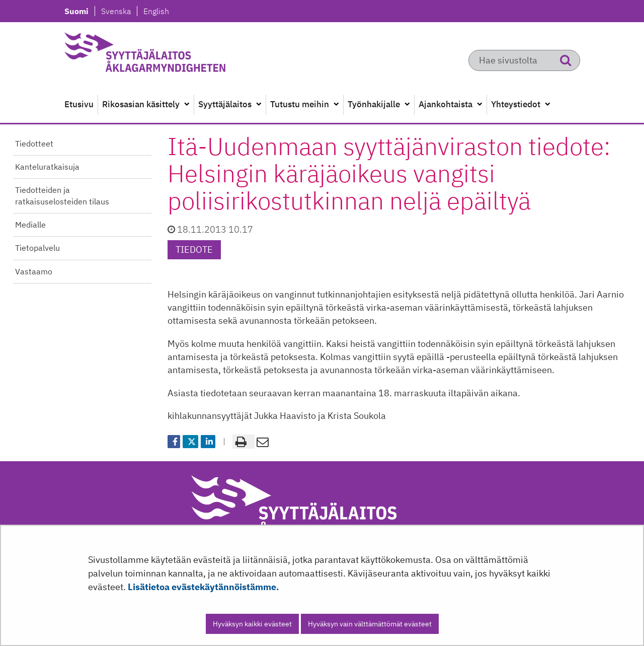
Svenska (119, 11)
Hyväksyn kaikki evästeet (252, 624)
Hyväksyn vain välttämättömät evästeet (370, 624)
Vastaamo (34, 271)
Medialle (30, 225)
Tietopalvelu (37, 248)
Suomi (79, 11)
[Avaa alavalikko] (187, 105)
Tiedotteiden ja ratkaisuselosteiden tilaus (62, 196)
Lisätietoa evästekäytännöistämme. (204, 587)
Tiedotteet (34, 143)
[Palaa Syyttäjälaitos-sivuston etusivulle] (169, 55)
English (156, 11)
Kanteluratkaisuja (47, 167)
